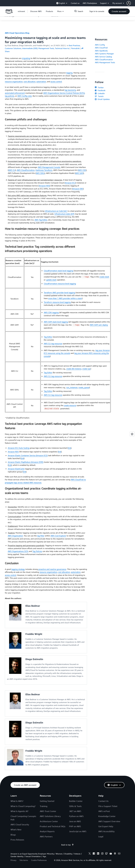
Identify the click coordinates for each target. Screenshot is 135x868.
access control (56, 82)
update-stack (51, 280)
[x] (90, 854)
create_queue (84, 387)
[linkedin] (98, 854)
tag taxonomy (70, 90)
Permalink (75, 48)
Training (44, 806)
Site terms (24, 860)
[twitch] (107, 854)
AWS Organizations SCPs (18, 551)
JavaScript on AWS (78, 831)
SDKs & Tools (75, 806)
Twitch (99, 96)
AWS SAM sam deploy (99, 325)
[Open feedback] (132, 434)
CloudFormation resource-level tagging (60, 284)
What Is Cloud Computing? (23, 806)
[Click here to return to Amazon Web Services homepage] (9, 13)
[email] (119, 854)
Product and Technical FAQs (53, 826)
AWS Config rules (25, 96)
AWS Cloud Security (20, 825)
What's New (16, 830)
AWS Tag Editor (41, 220)
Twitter (99, 87)
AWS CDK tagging (51, 312)
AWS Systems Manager (104, 54)
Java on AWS (75, 821)
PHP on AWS (75, 826)
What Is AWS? (17, 801)
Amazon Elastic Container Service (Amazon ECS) (28, 455)
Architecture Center (49, 821)
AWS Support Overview (109, 821)
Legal (101, 837)
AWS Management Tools (105, 62)
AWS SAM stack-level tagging (56, 322)
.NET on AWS (75, 811)
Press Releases (17, 840)
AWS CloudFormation (26, 170)
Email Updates (102, 99)
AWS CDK (82, 170)
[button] (131, 3)
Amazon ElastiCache (16, 469)
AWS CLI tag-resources (53, 344)
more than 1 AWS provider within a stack (65, 298)
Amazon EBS (78, 189)
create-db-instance (74, 369)
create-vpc (86, 369)
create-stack (104, 277)
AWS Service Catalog (103, 57)
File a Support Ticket (108, 806)
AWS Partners (46, 837)
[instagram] (102, 854)
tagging (69, 73)
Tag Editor (48, 337)
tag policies (10, 96)
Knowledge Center (107, 816)
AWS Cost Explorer (58, 536)
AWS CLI (12, 170)
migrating (26, 58)
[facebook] (94, 854)
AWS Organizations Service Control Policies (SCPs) (64, 93)
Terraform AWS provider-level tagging (59, 293)
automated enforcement (15, 93)
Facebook (100, 90)
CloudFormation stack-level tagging (58, 271)
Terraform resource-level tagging (57, 302)
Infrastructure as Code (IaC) (56, 211)
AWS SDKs (40, 173)
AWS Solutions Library (50, 816)
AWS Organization (15, 536)
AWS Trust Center (48, 811)
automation (41, 82)
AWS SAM (79, 173)
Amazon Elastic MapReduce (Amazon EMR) (26, 462)
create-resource (70, 405)
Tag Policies (37, 551)
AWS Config (100, 45)
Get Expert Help (106, 826)
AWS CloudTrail (101, 48)
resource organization (14, 82)
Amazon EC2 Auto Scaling (19, 448)
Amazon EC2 (70, 183)
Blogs (13, 835)
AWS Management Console (49, 167)
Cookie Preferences (39, 860)
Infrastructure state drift (64, 214)
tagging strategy (18, 569)
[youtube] (111, 854)
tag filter (41, 536)
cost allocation (30, 82)
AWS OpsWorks (101, 51)
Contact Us (103, 801)
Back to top (68, 845)
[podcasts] (115, 854)
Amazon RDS (44, 186)
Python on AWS (76, 816)
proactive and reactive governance (52, 569)
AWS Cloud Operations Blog (17, 33)
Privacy (13, 860)
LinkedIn (100, 93)
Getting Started (47, 801)
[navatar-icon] (129, 3)
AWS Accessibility (106, 831)
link (69, 448)
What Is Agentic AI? (19, 811)
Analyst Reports (47, 831)
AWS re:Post (104, 811)
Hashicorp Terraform (44, 170)
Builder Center (76, 801)
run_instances (72, 387)
